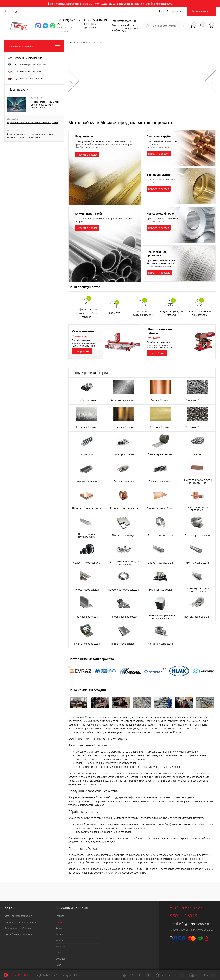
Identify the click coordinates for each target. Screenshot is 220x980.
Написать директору (90, 26)
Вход (161, 12)
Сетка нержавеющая (160, 454)
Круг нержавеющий (197, 563)
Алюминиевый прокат (124, 400)
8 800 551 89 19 (96, 20)
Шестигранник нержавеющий (87, 536)
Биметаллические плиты (87, 508)
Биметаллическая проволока (197, 508)
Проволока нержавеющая (124, 590)
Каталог (60, 934)
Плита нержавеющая (124, 644)
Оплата (60, 953)
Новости (60, 922)
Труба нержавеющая (160, 590)
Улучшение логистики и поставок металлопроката (32, 122)
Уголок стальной (87, 481)
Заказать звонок (201, 11)
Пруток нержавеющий (197, 617)
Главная (60, 916)
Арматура (87, 454)
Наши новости (19, 90)
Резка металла (83, 331)
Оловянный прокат (197, 427)
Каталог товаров (34, 46)
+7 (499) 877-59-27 (69, 22)
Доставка (61, 947)
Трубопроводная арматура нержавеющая (124, 563)
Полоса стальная (124, 481)
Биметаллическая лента (124, 508)
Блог (58, 965)
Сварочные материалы (87, 563)
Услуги (59, 940)
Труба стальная (87, 400)
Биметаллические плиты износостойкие (197, 481)
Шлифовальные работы (159, 331)
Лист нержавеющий (124, 536)
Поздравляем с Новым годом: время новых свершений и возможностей (46, 105)
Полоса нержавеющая (87, 590)
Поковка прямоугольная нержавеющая (160, 617)
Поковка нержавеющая (124, 617)
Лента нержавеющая (160, 536)
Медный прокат (160, 400)
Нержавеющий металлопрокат (21, 922)
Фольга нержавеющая (87, 644)
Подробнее (82, 351)
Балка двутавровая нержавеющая (197, 590)
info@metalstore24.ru (195, 924)
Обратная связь (17, 975)
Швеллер (197, 454)
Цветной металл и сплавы (18, 934)
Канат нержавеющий (160, 644)
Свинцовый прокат (197, 400)
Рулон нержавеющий (197, 536)
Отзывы (60, 959)
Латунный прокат (160, 427)
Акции (59, 928)
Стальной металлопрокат (18, 916)
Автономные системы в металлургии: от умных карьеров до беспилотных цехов (31, 136)
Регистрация (175, 12)
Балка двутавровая (160, 481)
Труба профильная (124, 454)
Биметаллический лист (160, 508)
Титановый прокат (87, 427)
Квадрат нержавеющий (160, 563)
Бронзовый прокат (124, 427)
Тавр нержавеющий (87, 617)
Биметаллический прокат (18, 928)
